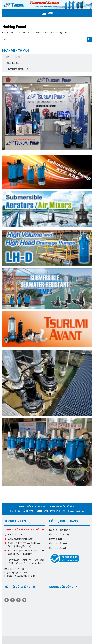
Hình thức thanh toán (21, 511)
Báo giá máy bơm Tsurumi (32, 507)
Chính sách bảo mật (74, 511)
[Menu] (47, 13)
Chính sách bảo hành (48, 511)
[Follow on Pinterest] (24, 600)
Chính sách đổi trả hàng (62, 507)
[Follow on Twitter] (18, 600)
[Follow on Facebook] (7, 600)
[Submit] (89, 39)
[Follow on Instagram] (13, 600)
